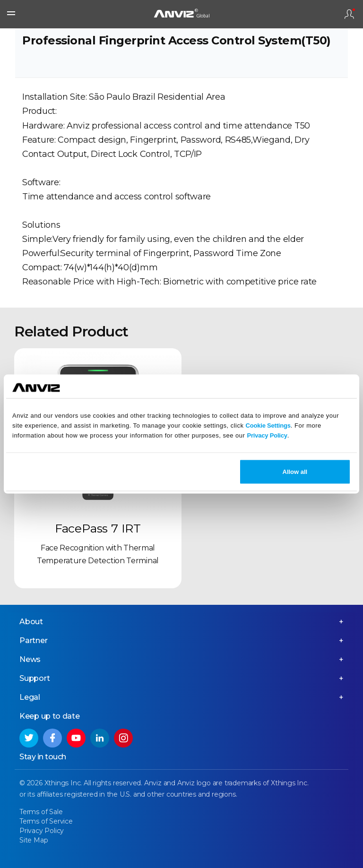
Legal (30, 697)
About (31, 622)
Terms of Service (46, 821)
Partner (34, 640)
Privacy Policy (267, 435)
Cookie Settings (268, 425)
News (30, 659)
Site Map (34, 840)
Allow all (295, 472)
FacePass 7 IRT (98, 528)
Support (35, 678)
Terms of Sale (41, 812)
